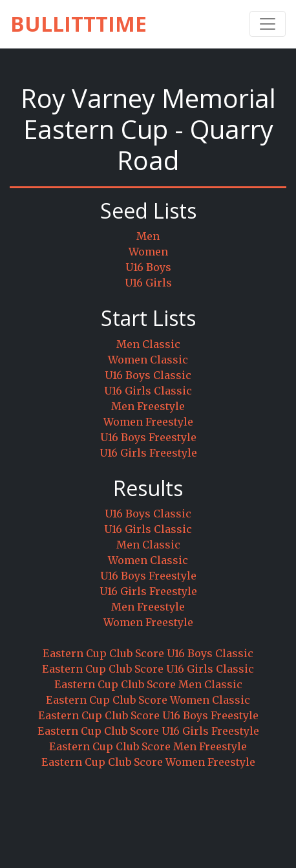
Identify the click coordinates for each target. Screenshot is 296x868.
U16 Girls (148, 283)
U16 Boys (148, 267)
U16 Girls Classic (148, 391)
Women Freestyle (148, 422)
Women (148, 252)
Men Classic (148, 344)
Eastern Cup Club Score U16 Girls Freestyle (148, 731)
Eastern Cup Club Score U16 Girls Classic (148, 669)
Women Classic (148, 360)
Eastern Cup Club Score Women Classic (148, 700)
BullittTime (79, 24)
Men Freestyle (148, 406)
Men (148, 236)
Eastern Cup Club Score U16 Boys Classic (148, 653)
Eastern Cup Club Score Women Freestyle (148, 762)
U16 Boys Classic (148, 375)
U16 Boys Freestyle (148, 437)
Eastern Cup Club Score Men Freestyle (148, 746)
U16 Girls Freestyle (148, 453)
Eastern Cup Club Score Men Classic (148, 684)
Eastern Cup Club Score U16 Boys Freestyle (148, 715)
